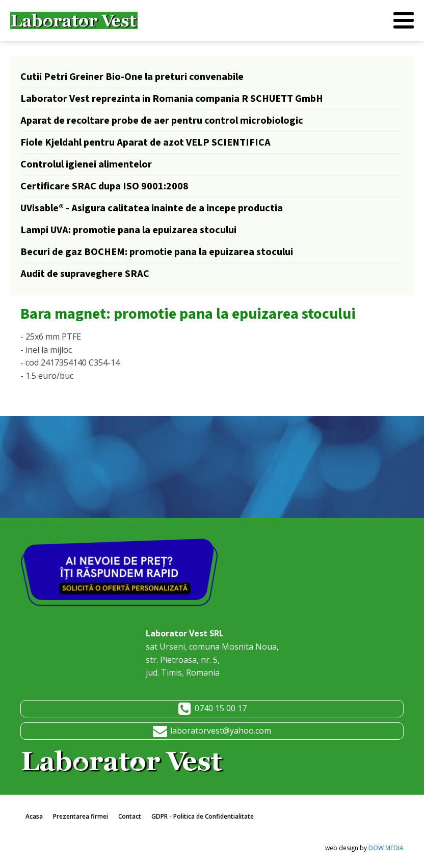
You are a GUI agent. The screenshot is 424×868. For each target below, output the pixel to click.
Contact (130, 816)
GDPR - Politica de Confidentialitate (203, 816)
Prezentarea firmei (81, 816)
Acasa (34, 816)
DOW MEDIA (386, 848)
